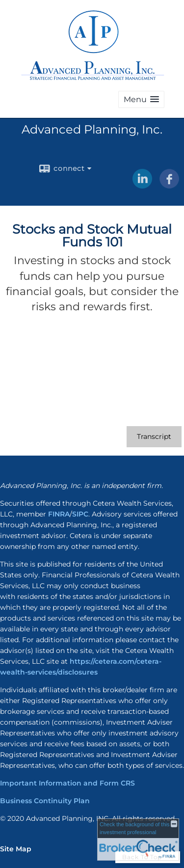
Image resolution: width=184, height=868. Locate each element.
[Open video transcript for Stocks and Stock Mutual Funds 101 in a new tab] (154, 437)
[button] (141, 99)
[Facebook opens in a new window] (169, 185)
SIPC (80, 514)
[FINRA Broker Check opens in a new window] (138, 840)
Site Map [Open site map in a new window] (16, 849)
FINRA (59, 514)
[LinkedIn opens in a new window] (142, 185)
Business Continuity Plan (45, 801)
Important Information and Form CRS (67, 783)
